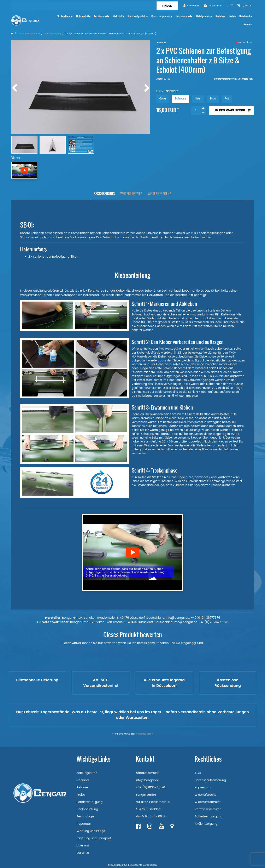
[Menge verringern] (203, 113)
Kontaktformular (147, 773)
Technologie (85, 816)
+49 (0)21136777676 (150, 787)
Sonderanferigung (90, 802)
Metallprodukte (204, 16)
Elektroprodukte (184, 16)
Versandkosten (145, 734)
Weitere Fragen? (160, 194)
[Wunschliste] (230, 6)
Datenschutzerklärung (210, 780)
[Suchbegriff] (84, 6)
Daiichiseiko (246, 16)
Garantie (83, 853)
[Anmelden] (191, 6)
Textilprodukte (102, 16)
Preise (81, 795)
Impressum (203, 787)
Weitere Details (131, 194)
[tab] (104, 194)
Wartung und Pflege (91, 831)
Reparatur (84, 824)
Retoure (82, 787)
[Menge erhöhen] (203, 108)
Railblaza (220, 16)
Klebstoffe (118, 16)
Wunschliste (243, 42)
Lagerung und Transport (94, 838)
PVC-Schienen (52, 34)
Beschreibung (104, 194)
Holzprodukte (83, 16)
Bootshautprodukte (138, 16)
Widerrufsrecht (205, 795)
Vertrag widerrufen (208, 809)
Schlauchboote (65, 16)
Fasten (232, 16)
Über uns (83, 846)
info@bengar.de (147, 780)
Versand (83, 780)
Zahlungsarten (87, 773)
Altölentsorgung (206, 824)
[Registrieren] (213, 6)
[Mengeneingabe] (196, 111)
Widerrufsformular (208, 802)
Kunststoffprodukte (162, 16)
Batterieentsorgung (208, 816)
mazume (247, 24)
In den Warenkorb (233, 110)
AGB (198, 773)
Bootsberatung (87, 809)
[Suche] (167, 6)
